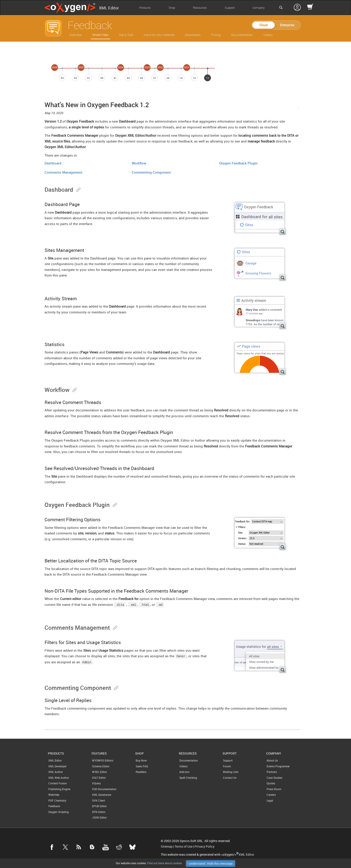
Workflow (139, 163)
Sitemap (167, 847)
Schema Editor (101, 766)
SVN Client (98, 800)
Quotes (271, 783)
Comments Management (63, 172)
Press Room (274, 789)
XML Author (56, 772)
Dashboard (53, 163)
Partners (272, 772)
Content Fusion (58, 783)
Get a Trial (126, 35)
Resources (200, 8)
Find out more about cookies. (165, 863)
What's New (100, 35)
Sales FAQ (142, 766)
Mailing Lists (231, 772)
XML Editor (55, 760)
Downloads (193, 35)
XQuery (96, 783)
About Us (272, 760)
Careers (271, 795)
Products (145, 8)
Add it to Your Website (159, 35)
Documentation (242, 35)
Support (230, 8)
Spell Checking (188, 778)
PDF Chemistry (57, 800)
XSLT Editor (99, 778)
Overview (75, 35)
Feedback (54, 806)
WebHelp (54, 795)
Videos (268, 35)
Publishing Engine (59, 789)
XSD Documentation (104, 789)
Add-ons (184, 772)
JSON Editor (99, 817)
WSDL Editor (100, 772)
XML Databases (102, 795)
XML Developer (57, 766)
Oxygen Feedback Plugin (238, 163)
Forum (227, 766)
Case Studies (274, 778)
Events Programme (278, 766)
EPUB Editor (99, 806)
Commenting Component (151, 172)
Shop (172, 8)
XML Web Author (59, 778)
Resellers (141, 772)
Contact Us (230, 778)
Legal (270, 800)
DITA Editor (99, 812)
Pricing (216, 35)
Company (259, 8)
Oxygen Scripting (59, 812)
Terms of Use (184, 847)
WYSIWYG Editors (103, 760)
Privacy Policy (204, 847)
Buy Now (141, 760)
